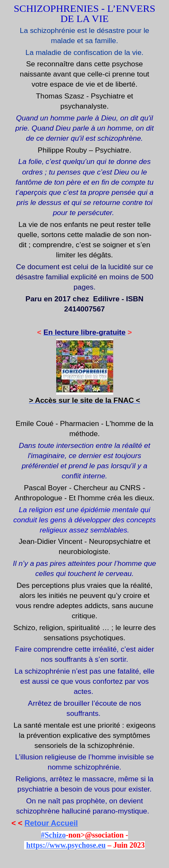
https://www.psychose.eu (66, 845)
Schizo (55, 835)
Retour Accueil (51, 823)
